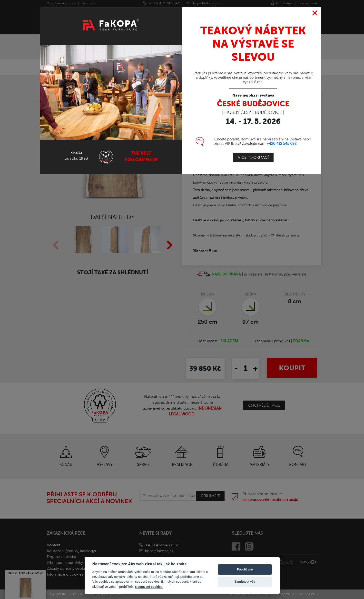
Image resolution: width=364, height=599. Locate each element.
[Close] (315, 13)
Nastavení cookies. (149, 587)
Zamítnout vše (245, 582)
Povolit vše (245, 569)
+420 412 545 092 (281, 144)
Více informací (253, 157)
